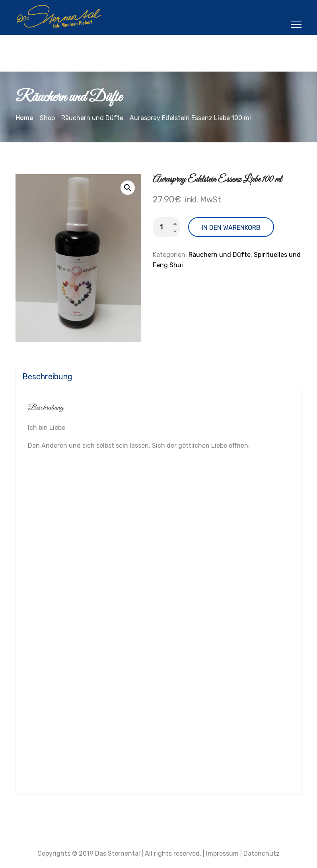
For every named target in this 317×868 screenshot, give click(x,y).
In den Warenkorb (231, 228)
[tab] (47, 377)
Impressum (222, 853)
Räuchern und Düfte (220, 255)
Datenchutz (262, 853)
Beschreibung (47, 377)
